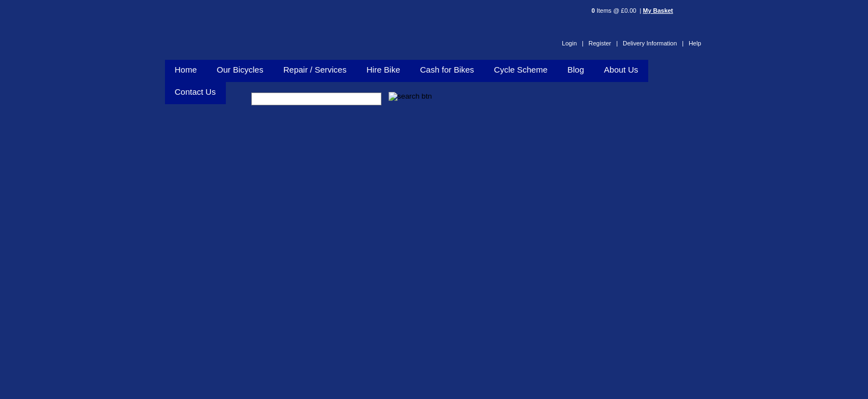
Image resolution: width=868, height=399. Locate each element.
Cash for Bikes (447, 70)
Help (695, 43)
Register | (603, 43)
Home (186, 70)
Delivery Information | (653, 43)
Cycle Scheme (521, 70)
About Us (621, 70)
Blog (576, 70)
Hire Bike (383, 70)
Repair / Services (315, 70)
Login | (573, 43)
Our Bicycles (240, 70)
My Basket (658, 11)
